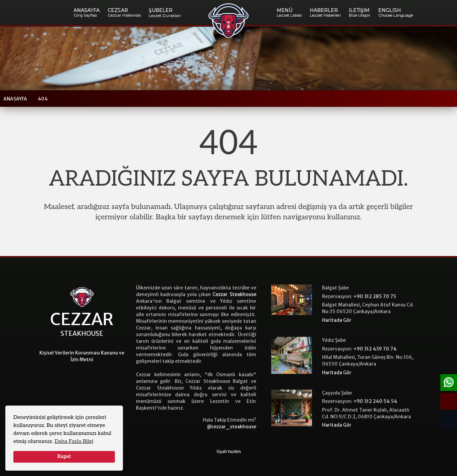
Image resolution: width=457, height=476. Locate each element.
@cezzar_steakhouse (232, 427)
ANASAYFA (87, 13)
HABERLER (325, 13)
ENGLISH (396, 13)
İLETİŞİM (359, 13)
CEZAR (124, 13)
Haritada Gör (337, 320)
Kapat (64, 456)
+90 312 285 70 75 (375, 296)
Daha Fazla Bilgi (74, 441)
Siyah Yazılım (229, 451)
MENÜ (289, 13)
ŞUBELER (165, 13)
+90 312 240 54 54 (375, 401)
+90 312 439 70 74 (375, 349)
